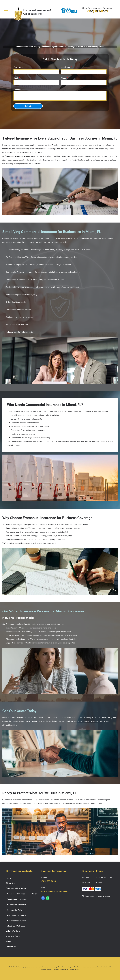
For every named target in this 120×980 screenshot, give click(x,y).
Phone (64, 78)
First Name (18, 67)
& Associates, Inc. (37, 12)
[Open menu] (6, 9)
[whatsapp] (48, 898)
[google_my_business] (43, 898)
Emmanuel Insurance (36, 10)
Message (17, 89)
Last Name (66, 67)
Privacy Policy (74, 970)
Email (16, 78)
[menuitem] (22, 878)
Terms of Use (64, 970)
